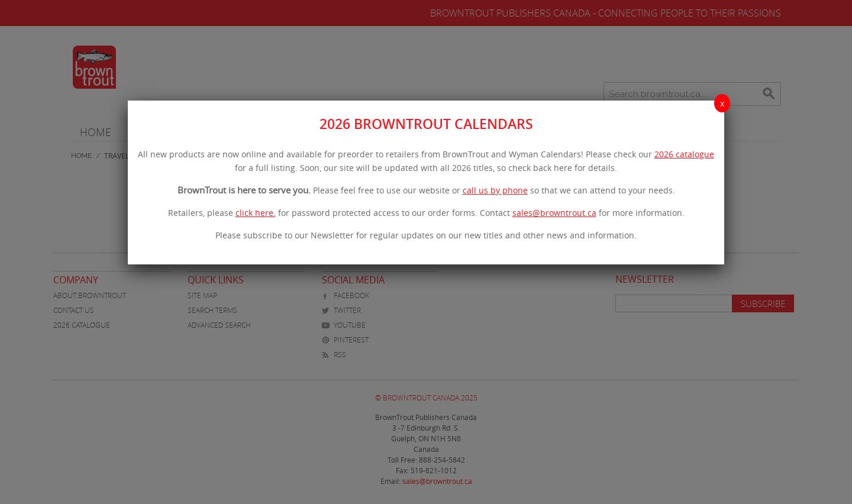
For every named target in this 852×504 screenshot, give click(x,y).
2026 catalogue (684, 154)
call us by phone (495, 190)
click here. (256, 213)
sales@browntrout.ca (554, 213)
